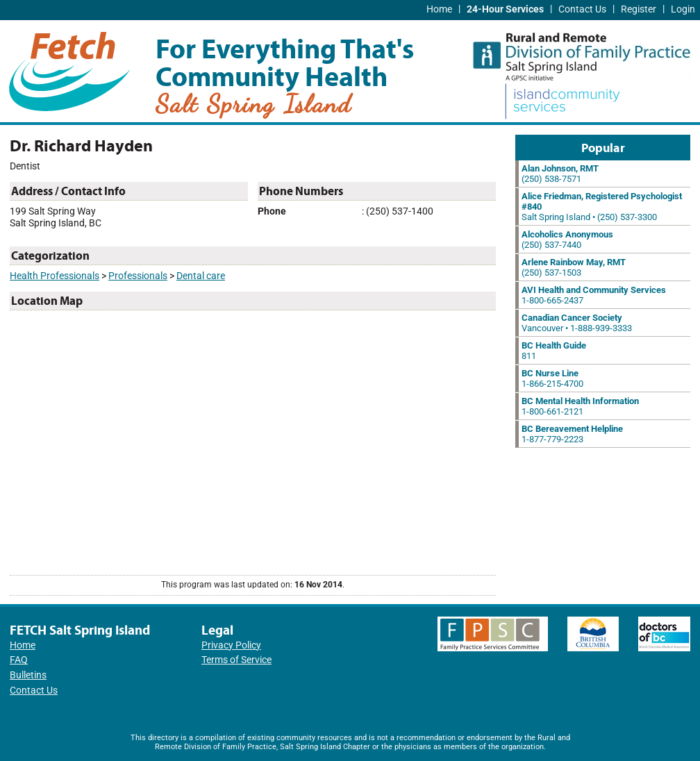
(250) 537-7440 (567, 240)
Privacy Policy (231, 645)
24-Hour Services (505, 9)
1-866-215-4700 (552, 378)
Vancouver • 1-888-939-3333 (577, 323)
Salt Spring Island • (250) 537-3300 (602, 207)
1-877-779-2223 (572, 434)
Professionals (138, 276)
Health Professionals (55, 276)
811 (554, 351)
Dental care (201, 276)
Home (439, 9)
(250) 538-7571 (560, 174)
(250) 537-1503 (574, 267)
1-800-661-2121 (580, 406)
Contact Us (582, 9)
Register (639, 9)
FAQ (19, 660)
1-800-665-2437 (594, 295)
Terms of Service (236, 660)
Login (683, 9)
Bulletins (28, 675)
